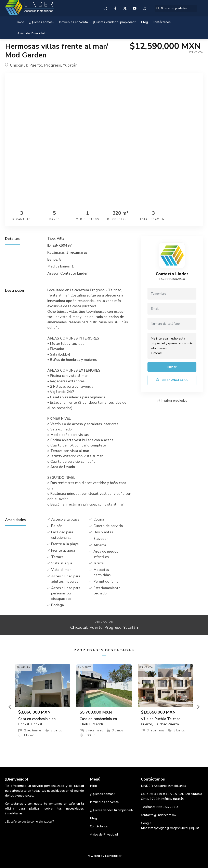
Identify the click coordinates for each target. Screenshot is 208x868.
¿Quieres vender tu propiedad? (114, 22)
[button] (10, 707)
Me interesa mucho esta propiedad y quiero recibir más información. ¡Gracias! (172, 346)
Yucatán (70, 65)
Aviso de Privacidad (31, 33)
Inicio (21, 22)
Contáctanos (162, 22)
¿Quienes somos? (42, 22)
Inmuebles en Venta (73, 22)
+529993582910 (172, 279)
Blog (144, 22)
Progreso (53, 65)
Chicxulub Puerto (26, 65)
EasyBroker (113, 856)
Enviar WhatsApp (172, 380)
